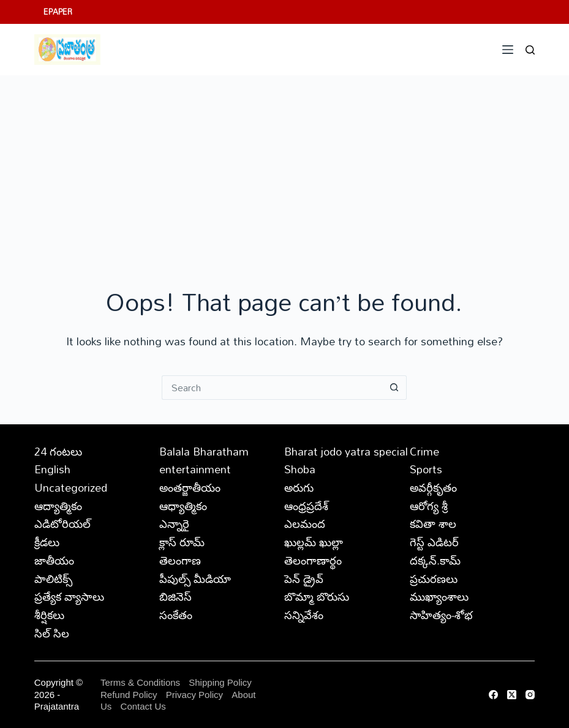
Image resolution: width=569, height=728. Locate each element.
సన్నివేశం (304, 615)
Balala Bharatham (204, 451)
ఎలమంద (305, 523)
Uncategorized (71, 487)
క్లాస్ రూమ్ (182, 542)
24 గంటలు (58, 451)
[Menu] (508, 50)
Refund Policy (129, 695)
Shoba (300, 469)
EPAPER (58, 12)
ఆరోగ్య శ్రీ (429, 506)
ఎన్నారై (174, 523)
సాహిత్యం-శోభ (441, 615)
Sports (426, 469)
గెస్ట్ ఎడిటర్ (434, 542)
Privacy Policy (196, 695)
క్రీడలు (47, 542)
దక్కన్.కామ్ (435, 560)
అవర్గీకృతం (433, 487)
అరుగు (299, 487)
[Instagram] (530, 695)
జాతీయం (54, 560)
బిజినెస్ (175, 596)
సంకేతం (176, 615)
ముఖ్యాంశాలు (439, 596)
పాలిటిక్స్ (53, 579)
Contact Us (143, 706)
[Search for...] (272, 388)
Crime (424, 451)
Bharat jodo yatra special (346, 451)
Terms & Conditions (140, 682)
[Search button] (394, 388)
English (52, 469)
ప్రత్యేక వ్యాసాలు (69, 596)
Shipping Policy (220, 682)
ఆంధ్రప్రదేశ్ (306, 506)
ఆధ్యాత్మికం (183, 506)
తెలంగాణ (180, 560)
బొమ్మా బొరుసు (317, 596)
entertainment (195, 469)
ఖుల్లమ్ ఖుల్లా (314, 542)
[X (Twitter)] (512, 695)
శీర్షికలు (49, 615)
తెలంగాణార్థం (313, 560)
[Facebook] (493, 695)
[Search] (530, 50)
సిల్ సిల (52, 633)
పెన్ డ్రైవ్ (304, 579)
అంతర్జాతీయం (190, 487)
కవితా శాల (433, 523)
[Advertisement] (284, 167)
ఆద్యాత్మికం (58, 506)
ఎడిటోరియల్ (62, 523)
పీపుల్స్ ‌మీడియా (195, 579)
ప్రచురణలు (434, 579)
